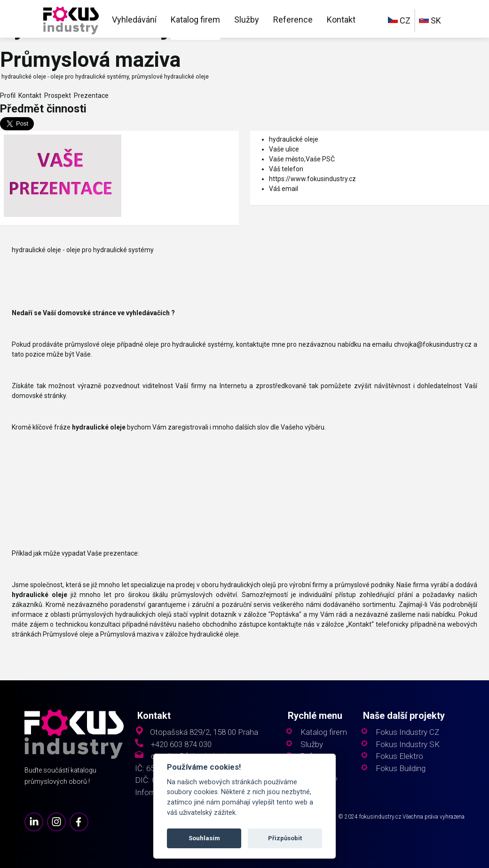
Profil (8, 96)
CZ (399, 20)
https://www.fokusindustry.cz (312, 179)
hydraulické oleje (294, 139)
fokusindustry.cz (380, 817)
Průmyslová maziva (130, 634)
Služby (247, 20)
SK (430, 20)
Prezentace (90, 96)
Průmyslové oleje (68, 634)
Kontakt (341, 20)
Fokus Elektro (399, 756)
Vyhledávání (134, 20)
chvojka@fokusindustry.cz (433, 344)
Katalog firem (195, 20)
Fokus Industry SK (408, 745)
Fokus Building (401, 768)
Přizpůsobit (285, 838)
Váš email (284, 189)
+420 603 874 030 (181, 745)
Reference (293, 20)
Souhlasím (204, 838)
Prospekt (56, 96)
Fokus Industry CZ (407, 732)
